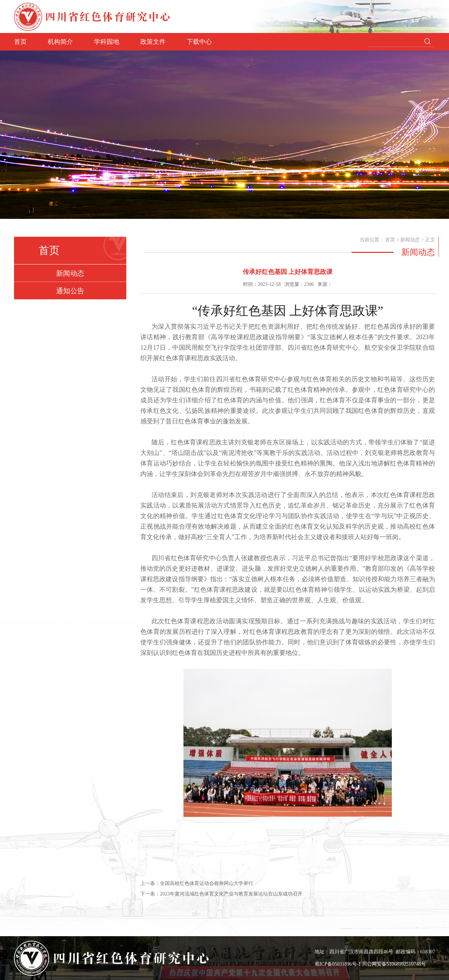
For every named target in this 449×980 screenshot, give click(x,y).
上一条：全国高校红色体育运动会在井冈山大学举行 (197, 883)
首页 (20, 42)
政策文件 (153, 42)
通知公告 (70, 291)
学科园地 (107, 42)
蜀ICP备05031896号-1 (338, 964)
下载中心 (199, 42)
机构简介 (60, 42)
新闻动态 (70, 273)
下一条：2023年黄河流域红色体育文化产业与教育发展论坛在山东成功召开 (221, 894)
